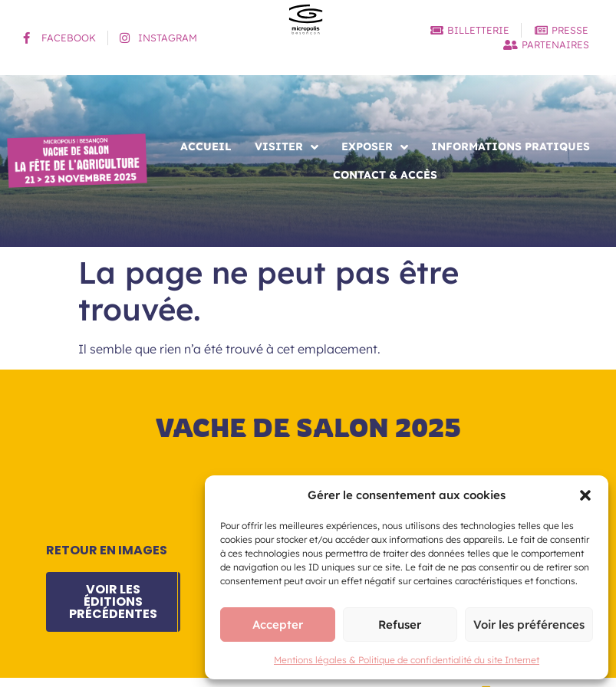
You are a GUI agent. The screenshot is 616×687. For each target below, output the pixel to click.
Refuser (400, 625)
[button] (585, 495)
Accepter (278, 625)
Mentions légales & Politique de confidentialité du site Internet (407, 660)
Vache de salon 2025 (308, 428)
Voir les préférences (529, 625)
